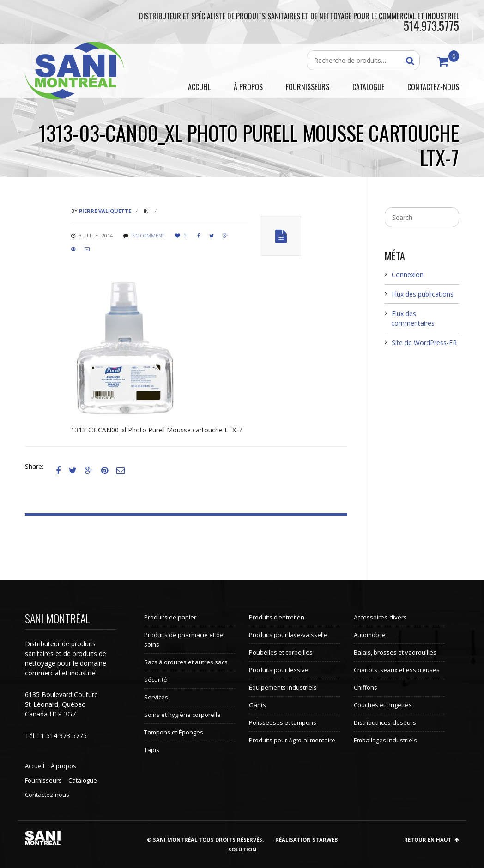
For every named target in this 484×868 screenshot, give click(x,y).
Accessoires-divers (380, 617)
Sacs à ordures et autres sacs (186, 662)
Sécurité (156, 680)
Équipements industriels (283, 687)
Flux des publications (423, 294)
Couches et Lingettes (383, 705)
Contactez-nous (47, 795)
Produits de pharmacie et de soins (184, 640)
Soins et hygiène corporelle (182, 715)
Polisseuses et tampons (283, 722)
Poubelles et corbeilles (281, 652)
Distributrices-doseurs (385, 722)
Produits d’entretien (277, 617)
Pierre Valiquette (105, 211)
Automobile (370, 635)
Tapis (152, 750)
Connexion (408, 275)
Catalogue (83, 780)
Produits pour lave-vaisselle (288, 635)
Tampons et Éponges (174, 732)
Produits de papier (170, 617)
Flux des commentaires (413, 318)
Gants (257, 705)
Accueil (35, 766)
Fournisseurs (43, 780)
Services (156, 697)
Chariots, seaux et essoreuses (397, 670)
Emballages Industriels (385, 740)
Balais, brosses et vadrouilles (395, 652)
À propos (64, 766)
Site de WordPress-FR (424, 343)
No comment (148, 235)
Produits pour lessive (279, 670)
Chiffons (366, 687)
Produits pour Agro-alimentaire (292, 740)
